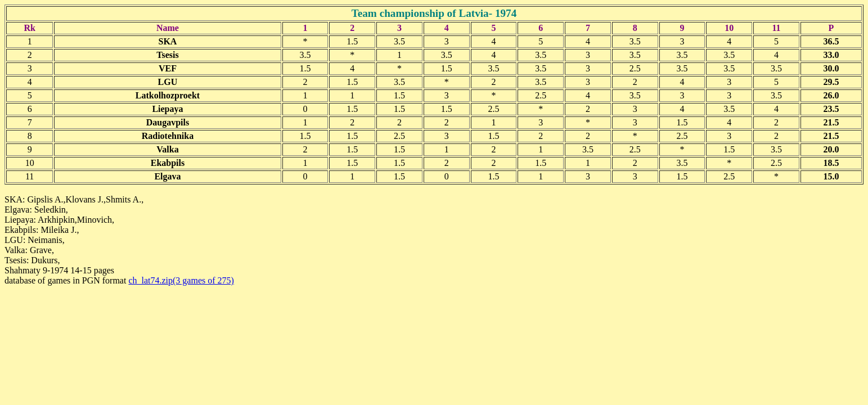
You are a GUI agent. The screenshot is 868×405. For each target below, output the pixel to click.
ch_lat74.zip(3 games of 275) (181, 280)
